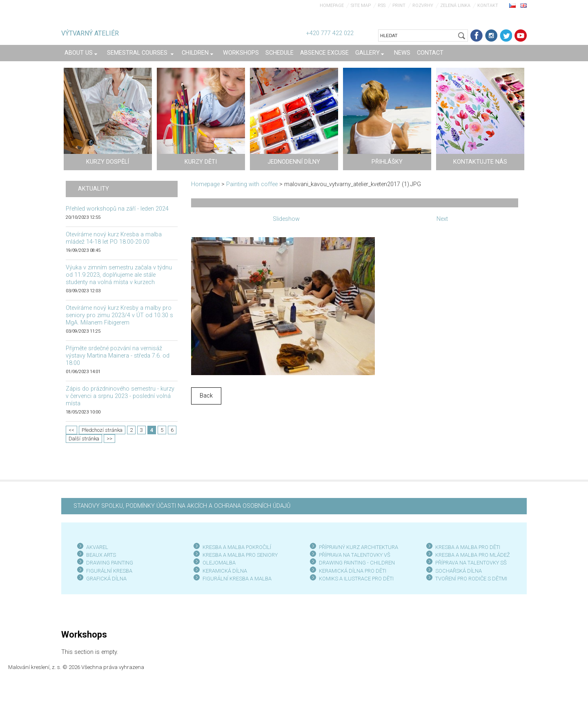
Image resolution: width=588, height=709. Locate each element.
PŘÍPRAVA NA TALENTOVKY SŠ (471, 563)
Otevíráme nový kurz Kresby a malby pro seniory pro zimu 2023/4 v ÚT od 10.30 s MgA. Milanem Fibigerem (119, 315)
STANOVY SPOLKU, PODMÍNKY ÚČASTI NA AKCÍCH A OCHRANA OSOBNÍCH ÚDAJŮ (182, 506)
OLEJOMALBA (219, 563)
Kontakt (488, 6)
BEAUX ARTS (101, 555)
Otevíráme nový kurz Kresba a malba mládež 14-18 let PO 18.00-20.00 (114, 238)
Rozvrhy (423, 6)
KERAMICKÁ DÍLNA (225, 571)
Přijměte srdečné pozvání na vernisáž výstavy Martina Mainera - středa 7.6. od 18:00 (118, 356)
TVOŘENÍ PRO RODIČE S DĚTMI (471, 579)
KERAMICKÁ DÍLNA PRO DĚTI (353, 571)
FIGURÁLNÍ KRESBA (109, 571)
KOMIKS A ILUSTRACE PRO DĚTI (356, 579)
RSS (382, 6)
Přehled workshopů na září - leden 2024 (117, 209)
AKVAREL (97, 547)
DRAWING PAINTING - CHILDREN (357, 563)
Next (442, 219)
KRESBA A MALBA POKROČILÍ (237, 547)
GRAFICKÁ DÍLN (105, 579)
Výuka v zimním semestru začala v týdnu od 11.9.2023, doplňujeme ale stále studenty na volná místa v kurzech (119, 275)
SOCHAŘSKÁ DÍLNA (459, 571)
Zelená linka (455, 6)
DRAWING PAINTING (110, 563)
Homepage (332, 6)
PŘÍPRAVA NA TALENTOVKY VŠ (355, 555)
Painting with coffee (252, 184)
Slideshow (286, 219)
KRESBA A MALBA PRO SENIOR (239, 555)
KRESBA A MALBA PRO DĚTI (468, 547)
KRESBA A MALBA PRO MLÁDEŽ (473, 555)
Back (206, 396)
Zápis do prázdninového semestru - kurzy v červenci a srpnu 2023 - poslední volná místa (120, 396)
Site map (361, 6)
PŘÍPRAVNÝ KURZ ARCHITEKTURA (359, 547)
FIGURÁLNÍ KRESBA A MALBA (237, 579)
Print (399, 6)
